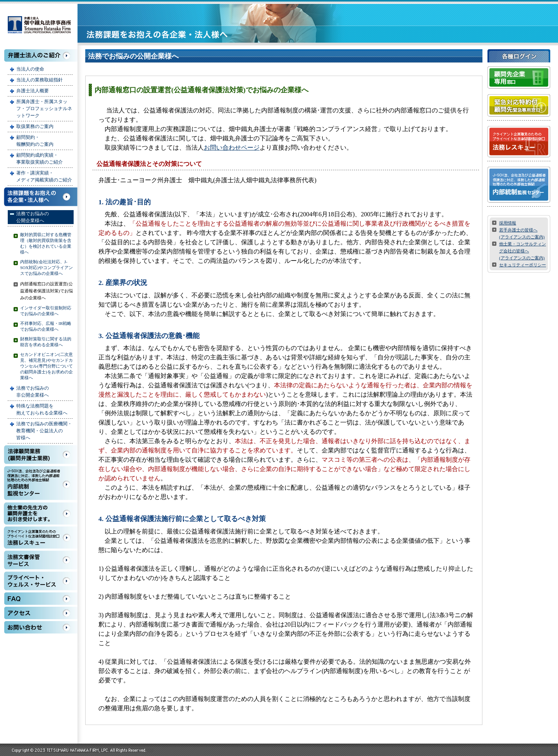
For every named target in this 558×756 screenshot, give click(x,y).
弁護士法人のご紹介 (41, 55)
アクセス (41, 613)
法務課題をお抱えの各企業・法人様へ (41, 197)
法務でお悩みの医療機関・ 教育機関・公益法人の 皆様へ (44, 431)
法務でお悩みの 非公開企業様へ (33, 392)
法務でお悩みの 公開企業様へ (33, 217)
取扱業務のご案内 (35, 126)
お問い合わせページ (232, 148)
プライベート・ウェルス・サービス (41, 581)
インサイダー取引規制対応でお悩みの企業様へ (46, 311)
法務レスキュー (41, 538)
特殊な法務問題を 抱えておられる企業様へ (42, 409)
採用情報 (508, 223)
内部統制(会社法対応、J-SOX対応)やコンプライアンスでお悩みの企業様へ (46, 268)
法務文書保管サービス (41, 560)
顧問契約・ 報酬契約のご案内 (35, 141)
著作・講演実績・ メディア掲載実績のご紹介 (44, 176)
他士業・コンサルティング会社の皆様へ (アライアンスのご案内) (523, 251)
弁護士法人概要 (33, 91)
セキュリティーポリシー (523, 265)
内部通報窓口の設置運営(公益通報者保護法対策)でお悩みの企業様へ (46, 291)
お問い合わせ (41, 627)
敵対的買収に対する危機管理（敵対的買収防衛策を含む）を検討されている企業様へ (46, 243)
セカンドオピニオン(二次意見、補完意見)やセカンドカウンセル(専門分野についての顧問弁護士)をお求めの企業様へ (46, 366)
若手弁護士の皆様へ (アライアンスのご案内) (522, 233)
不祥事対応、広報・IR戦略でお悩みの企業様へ (46, 326)
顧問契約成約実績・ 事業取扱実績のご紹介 (40, 159)
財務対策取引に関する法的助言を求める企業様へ (46, 342)
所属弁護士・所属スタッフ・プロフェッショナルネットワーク (44, 109)
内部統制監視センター (41, 483)
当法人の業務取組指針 (40, 80)
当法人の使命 (30, 69)
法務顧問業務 (41, 455)
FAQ (41, 599)
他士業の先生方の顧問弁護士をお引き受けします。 (41, 513)
